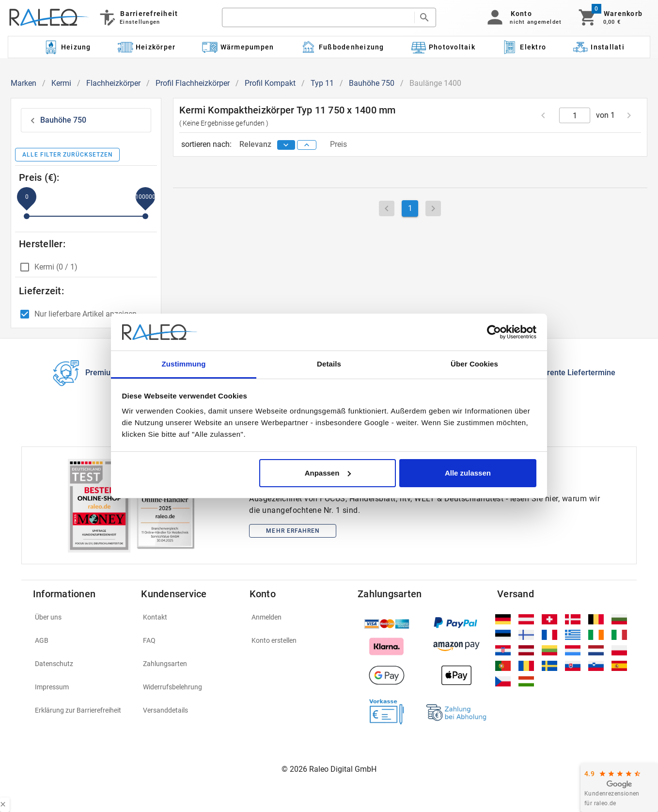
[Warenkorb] (610, 17)
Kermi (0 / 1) (56, 267)
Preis (338, 144)
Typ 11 (322, 83)
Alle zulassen (468, 473)
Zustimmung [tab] (184, 364)
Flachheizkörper (113, 83)
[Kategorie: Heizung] (67, 47)
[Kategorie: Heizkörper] (147, 47)
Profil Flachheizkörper (193, 83)
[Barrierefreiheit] (138, 17)
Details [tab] (329, 364)
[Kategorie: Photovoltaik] (443, 47)
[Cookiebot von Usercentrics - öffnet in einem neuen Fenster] (494, 332)
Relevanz (256, 144)
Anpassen (328, 473)
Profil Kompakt (270, 83)
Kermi (61, 83)
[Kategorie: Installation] (603, 47)
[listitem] (81, 617)
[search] (318, 17)
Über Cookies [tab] (474, 364)
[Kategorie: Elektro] (524, 47)
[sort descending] (286, 145)
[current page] (575, 115)
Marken (23, 83)
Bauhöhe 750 (372, 83)
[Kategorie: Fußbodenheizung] (342, 47)
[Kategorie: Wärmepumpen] (238, 47)
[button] (523, 17)
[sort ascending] (307, 145)
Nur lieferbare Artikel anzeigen (86, 314)
